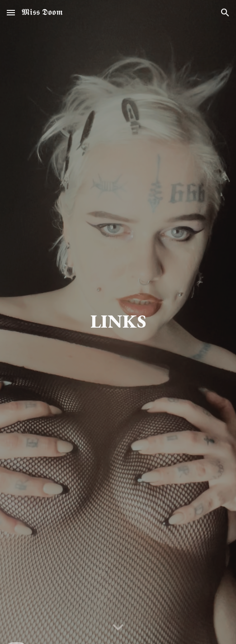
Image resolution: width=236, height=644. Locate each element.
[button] (11, 12)
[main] (118, 322)
